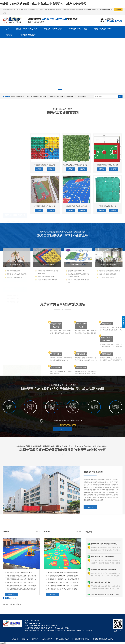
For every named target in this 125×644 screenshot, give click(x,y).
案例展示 (9, 35)
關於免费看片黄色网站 (91, 10)
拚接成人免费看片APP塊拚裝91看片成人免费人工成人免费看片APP (84, 228)
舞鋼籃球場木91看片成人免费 (16, 266)
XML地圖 (118, 10)
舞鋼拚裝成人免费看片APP (103, 29)
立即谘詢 (39, 232)
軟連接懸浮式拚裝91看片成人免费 (45, 228)
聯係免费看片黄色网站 (107, 10)
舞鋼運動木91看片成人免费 (40, 96)
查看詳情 (51, 232)
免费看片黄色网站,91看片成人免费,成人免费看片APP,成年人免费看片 (43, 4)
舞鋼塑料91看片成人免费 (53, 29)
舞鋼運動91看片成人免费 (78, 29)
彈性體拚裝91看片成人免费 (108, 270)
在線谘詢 (63, 439)
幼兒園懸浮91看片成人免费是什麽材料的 (19, 624)
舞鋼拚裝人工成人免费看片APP (76, 96)
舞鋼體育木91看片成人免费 (15, 270)
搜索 (120, 96)
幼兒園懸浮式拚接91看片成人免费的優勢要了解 (63, 627)
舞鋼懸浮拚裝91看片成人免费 (27, 29)
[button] (60, 89)
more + (37, 583)
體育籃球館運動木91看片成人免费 (108, 228)
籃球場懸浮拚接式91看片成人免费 (76, 270)
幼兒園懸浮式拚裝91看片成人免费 (45, 270)
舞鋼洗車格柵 (11, 247)
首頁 (8, 29)
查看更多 (90, 545)
